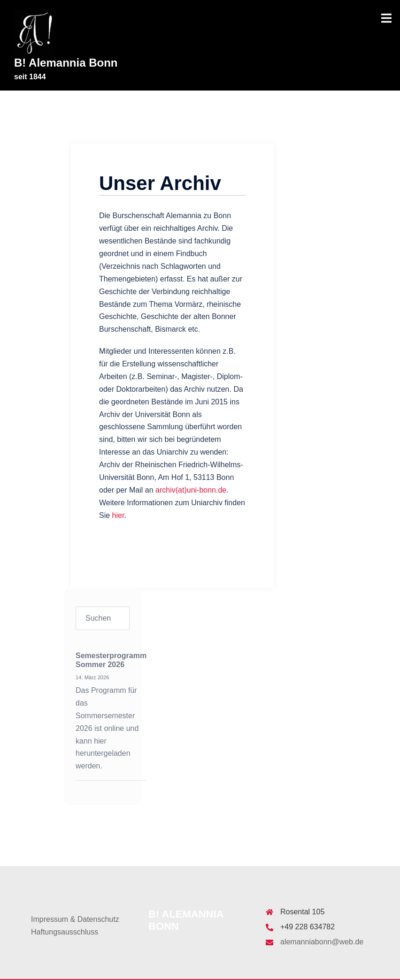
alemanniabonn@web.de (322, 942)
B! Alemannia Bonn (66, 63)
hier (118, 515)
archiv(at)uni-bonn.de (191, 490)
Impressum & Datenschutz (75, 919)
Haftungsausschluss (65, 932)
